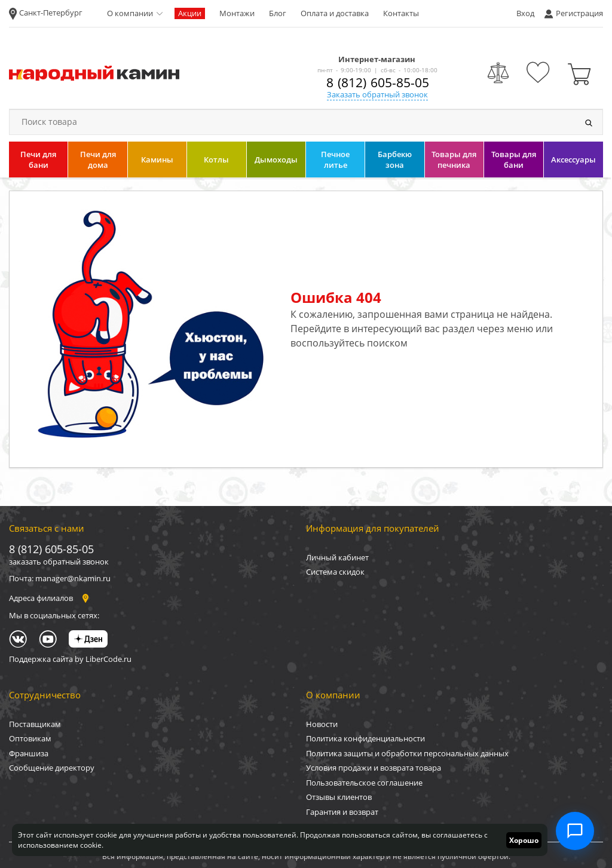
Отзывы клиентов (339, 797)
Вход (525, 13)
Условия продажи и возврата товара (374, 768)
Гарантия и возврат (342, 812)
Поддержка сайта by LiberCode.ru (70, 659)
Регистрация (579, 13)
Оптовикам (30, 738)
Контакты (401, 13)
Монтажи (237, 13)
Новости (322, 724)
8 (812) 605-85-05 (378, 82)
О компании (130, 13)
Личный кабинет (337, 557)
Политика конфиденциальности (365, 738)
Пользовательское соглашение (364, 783)
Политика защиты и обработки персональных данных (407, 753)
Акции (190, 13)
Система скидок (335, 572)
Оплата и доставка (335, 13)
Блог (278, 13)
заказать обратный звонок (59, 562)
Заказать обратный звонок (377, 94)
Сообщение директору (52, 768)
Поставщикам (35, 724)
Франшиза (29, 753)
